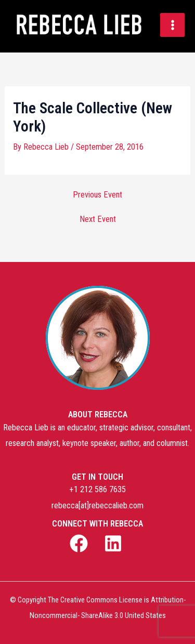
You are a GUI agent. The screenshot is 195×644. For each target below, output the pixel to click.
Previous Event (97, 195)
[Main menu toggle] (172, 25)
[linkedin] (115, 543)
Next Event (98, 219)
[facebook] (80, 543)
